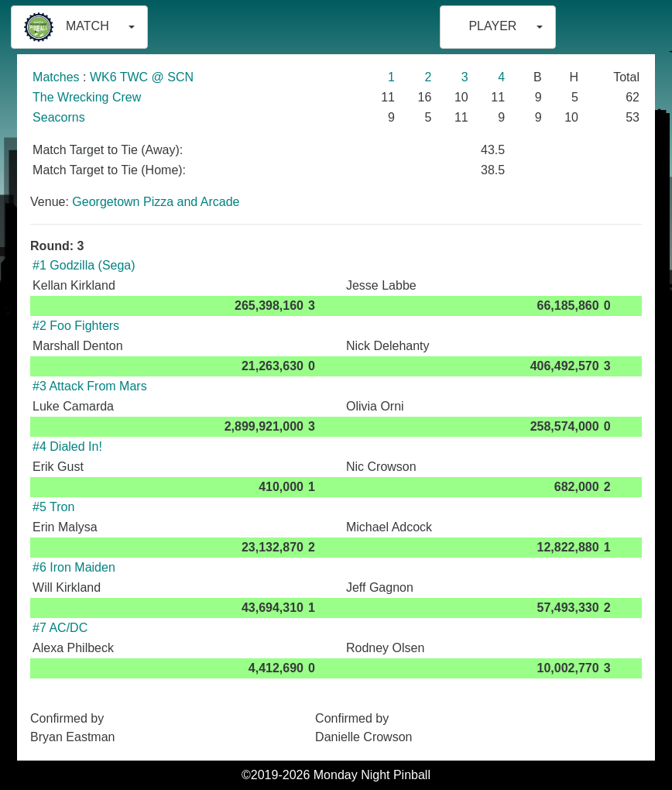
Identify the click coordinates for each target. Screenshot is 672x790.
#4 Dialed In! (67, 447)
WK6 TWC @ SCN (142, 77)
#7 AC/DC (60, 628)
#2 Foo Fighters (76, 326)
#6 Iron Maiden (74, 567)
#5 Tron (53, 507)
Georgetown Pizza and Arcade (156, 202)
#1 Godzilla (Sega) (84, 265)
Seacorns (59, 117)
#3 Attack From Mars (90, 386)
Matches (56, 77)
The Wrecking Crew (87, 97)
